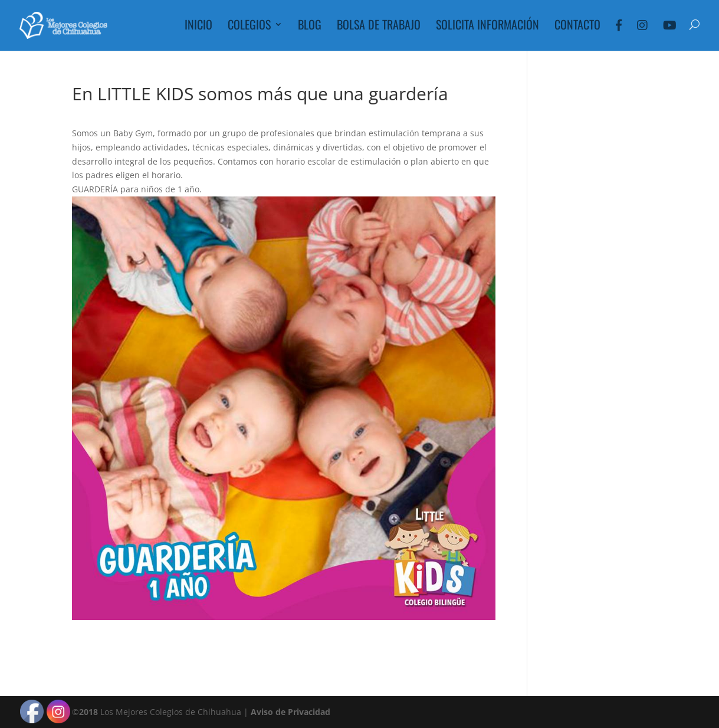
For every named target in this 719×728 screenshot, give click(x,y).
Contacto (577, 27)
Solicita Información (487, 27)
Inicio (198, 27)
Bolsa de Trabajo (379, 27)
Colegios (249, 27)
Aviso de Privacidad (290, 712)
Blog (310, 27)
